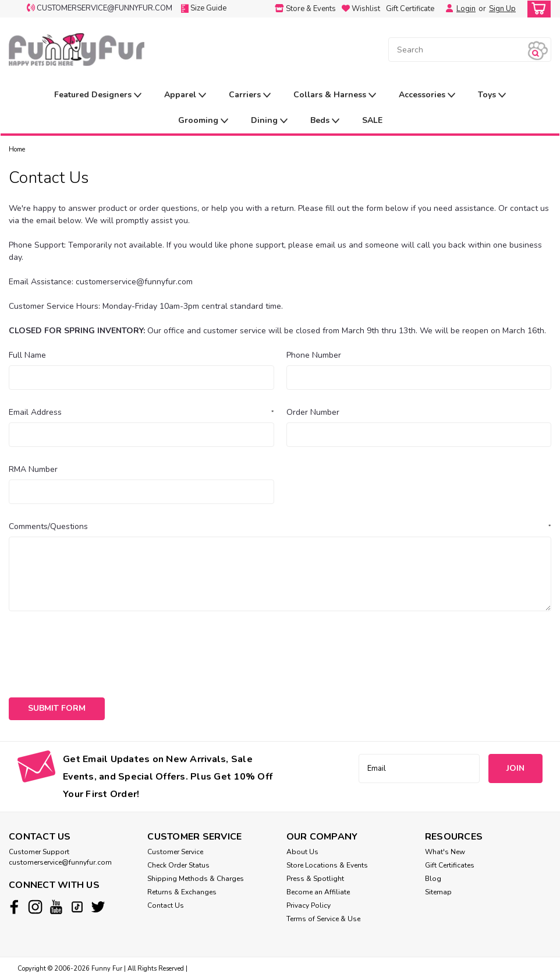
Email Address (141, 412)
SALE (372, 120)
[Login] (446, 9)
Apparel (185, 95)
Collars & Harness (335, 95)
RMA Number (33, 469)
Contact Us (166, 905)
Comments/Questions (280, 526)
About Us (302, 852)
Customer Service (175, 852)
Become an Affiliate (318, 892)
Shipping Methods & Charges (196, 879)
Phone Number (314, 355)
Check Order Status (178, 865)
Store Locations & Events (327, 865)
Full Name (27, 355)
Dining (269, 121)
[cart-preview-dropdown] (536, 9)
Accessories (427, 95)
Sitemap (438, 892)
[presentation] (97, 650)
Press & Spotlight (315, 879)
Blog (433, 879)
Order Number (313, 412)
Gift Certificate (410, 9)
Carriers (250, 95)
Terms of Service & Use (323, 919)
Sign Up (502, 9)
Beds (325, 121)
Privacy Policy (309, 905)
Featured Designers (98, 95)
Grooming (203, 121)
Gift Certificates (450, 865)
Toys (492, 95)
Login (466, 9)
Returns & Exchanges (182, 892)
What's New (445, 852)
